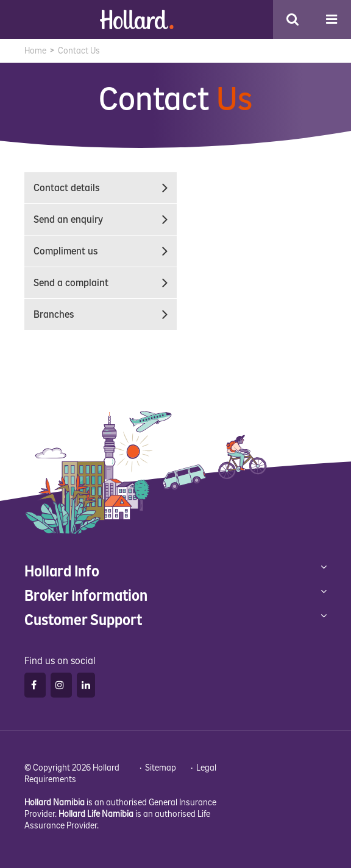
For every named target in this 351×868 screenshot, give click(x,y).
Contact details (105, 188)
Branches (105, 314)
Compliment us (105, 251)
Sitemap (161, 768)
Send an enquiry (105, 219)
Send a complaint (105, 283)
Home (35, 51)
